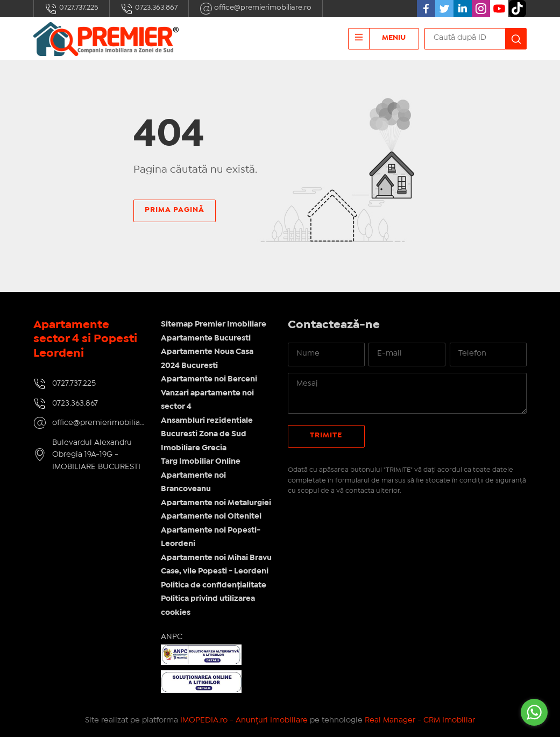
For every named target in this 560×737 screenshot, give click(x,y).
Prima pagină (175, 210)
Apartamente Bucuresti (206, 338)
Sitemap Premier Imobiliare (214, 324)
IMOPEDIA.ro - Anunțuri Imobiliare (244, 720)
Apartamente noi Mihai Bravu (216, 558)
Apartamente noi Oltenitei (211, 516)
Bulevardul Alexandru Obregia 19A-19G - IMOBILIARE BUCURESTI (96, 455)
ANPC (172, 637)
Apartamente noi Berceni (209, 379)
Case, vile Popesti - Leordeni (215, 571)
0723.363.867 (149, 9)
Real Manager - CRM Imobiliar (420, 720)
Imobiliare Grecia (194, 448)
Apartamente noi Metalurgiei (216, 503)
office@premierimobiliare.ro (256, 9)
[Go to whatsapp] (534, 712)
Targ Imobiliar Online (201, 462)
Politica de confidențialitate (214, 585)
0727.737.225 (72, 9)
